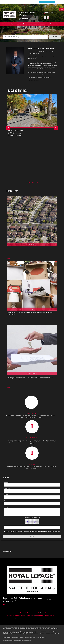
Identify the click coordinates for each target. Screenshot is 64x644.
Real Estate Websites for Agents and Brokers (23, 640)
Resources (26, 24)
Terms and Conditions (11, 618)
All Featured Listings (32, 182)
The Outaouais (18, 24)
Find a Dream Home (32, 438)
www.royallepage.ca (39, 615)
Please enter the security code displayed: (32, 518)
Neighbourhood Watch (26, 615)
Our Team (32, 24)
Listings (11, 24)
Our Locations (45, 24)
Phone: (5, 501)
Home (7, 24)
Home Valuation (31, 413)
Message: (6, 507)
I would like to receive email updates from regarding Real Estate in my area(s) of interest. (32, 532)
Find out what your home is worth (13, 615)
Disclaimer (52, 615)
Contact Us (32, 464)
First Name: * (7, 482)
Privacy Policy (46, 615)
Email (45, 14)
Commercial (53, 24)
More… (9, 258)
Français (61, 9)
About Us (38, 24)
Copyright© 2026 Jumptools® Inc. (9, 640)
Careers (48, 613)
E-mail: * (6, 495)
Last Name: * (7, 488)
